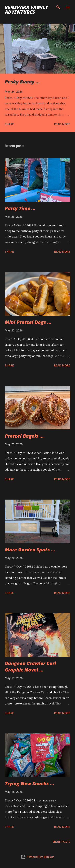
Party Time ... (20, 208)
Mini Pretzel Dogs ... (28, 322)
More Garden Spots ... (30, 549)
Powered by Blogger (37, 857)
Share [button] (9, 124)
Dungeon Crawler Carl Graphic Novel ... (30, 666)
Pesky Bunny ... (22, 81)
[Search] (58, 7)
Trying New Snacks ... (29, 783)
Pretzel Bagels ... (24, 436)
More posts (61, 842)
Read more (62, 124)
